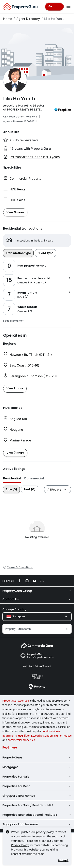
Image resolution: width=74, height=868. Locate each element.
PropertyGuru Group (37, 591)
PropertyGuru (37, 757)
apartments (10, 736)
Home (8, 19)
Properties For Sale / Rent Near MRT (37, 805)
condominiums (51, 731)
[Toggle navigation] (68, 7)
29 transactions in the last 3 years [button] (35, 157)
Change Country (14, 609)
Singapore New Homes (37, 796)
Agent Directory (28, 19)
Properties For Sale (37, 777)
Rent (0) (30, 489)
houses (67, 736)
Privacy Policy (20, 845)
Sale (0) (11, 489)
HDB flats (24, 736)
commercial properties (21, 740)
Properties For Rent (37, 786)
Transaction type (18, 253)
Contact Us (37, 599)
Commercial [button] (34, 478)
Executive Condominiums (46, 736)
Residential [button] (12, 478)
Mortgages (37, 767)
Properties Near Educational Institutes (37, 815)
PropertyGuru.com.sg (16, 701)
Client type (45, 253)
